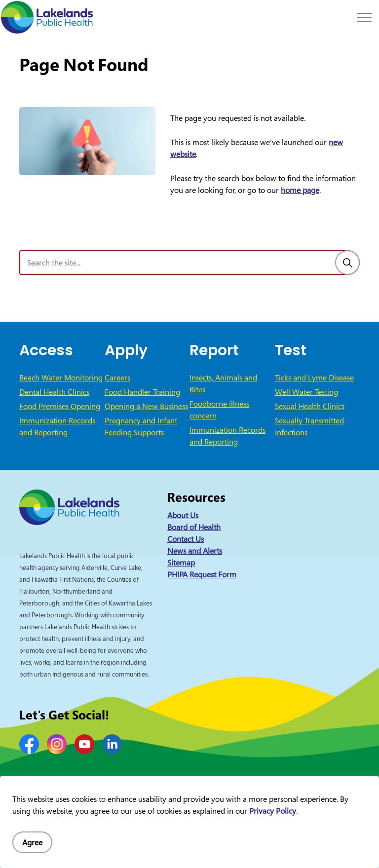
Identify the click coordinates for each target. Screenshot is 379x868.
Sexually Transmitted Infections (309, 426)
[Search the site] (189, 263)
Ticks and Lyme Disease (314, 377)
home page (300, 190)
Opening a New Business (146, 406)
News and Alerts (195, 551)
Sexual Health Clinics (310, 406)
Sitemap (181, 563)
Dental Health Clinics (54, 392)
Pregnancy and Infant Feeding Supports (141, 426)
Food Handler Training (142, 392)
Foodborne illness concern (219, 410)
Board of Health (194, 527)
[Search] (347, 263)
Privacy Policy (273, 811)
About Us (183, 515)
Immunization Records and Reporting (57, 426)
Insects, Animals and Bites (223, 383)
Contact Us (186, 539)
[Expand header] (364, 17)
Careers (117, 377)
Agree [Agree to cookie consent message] (32, 842)
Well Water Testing (306, 392)
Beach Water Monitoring (61, 377)
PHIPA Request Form (202, 574)
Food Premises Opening (60, 406)
